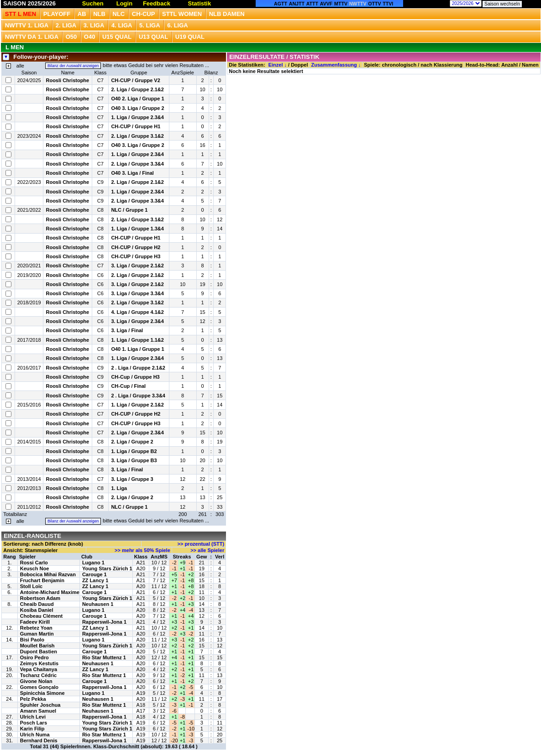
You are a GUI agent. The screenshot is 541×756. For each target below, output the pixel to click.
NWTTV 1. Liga (27, 25)
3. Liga (94, 25)
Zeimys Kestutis (39, 663)
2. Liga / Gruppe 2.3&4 (137, 433)
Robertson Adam (40, 598)
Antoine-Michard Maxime (50, 592)
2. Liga (66, 25)
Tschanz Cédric (39, 675)
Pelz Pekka (33, 699)
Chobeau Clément (42, 616)
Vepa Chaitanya (39, 669)
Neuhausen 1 (98, 604)
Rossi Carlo (34, 563)
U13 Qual (153, 37)
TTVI (388, 4)
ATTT (312, 4)
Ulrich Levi (33, 717)
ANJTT (297, 4)
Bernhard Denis (39, 740)
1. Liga (119, 488)
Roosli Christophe (67, 80)
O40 (90, 37)
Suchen (93, 3)
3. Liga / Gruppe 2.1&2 (137, 266)
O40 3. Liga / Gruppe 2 (137, 108)
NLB (99, 14)
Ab (82, 14)
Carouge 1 (95, 574)
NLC (119, 14)
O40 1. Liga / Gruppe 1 (137, 349)
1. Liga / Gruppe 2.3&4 (137, 117)
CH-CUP (144, 14)
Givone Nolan (36, 681)
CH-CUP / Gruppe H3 (136, 256)
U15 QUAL (117, 37)
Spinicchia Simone (42, 693)
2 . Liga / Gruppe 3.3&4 (138, 396)
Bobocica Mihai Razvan (48, 574)
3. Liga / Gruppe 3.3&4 (137, 293)
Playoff (57, 14)
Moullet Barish (37, 646)
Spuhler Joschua (40, 705)
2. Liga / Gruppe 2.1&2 (137, 89)
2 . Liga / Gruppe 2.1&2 (138, 368)
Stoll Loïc (32, 586)
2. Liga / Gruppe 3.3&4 (137, 164)
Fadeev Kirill (35, 622)
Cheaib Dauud (37, 604)
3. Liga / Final (127, 330)
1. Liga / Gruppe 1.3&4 (137, 229)
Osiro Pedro (34, 657)
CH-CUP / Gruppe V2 (135, 80)
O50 (71, 37)
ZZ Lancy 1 (95, 580)
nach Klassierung (441, 65)
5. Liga (150, 25)
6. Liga (178, 25)
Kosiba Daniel (37, 610)
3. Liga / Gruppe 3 (132, 479)
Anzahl (509, 65)
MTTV (341, 4)
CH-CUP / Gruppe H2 (136, 247)
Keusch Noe (35, 568)
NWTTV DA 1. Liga (32, 37)
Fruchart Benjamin (42, 580)
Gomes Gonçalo (39, 687)
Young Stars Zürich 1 (107, 568)
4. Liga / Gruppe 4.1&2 (137, 312)
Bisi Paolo (32, 640)
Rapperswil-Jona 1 (104, 622)
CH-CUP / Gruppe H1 (136, 126)
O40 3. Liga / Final (132, 173)
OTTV (374, 4)
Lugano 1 (93, 563)
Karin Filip (32, 729)
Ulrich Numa (35, 735)
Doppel (299, 65)
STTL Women (182, 14)
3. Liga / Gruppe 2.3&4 (137, 321)
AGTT (281, 4)
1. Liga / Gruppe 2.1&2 (137, 405)
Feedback (157, 3)
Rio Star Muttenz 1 (104, 657)
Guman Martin (37, 634)
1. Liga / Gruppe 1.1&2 (137, 340)
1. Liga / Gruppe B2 (134, 451)
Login (124, 3)
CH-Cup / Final (128, 386)
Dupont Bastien (39, 652)
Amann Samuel (38, 711)
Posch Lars (34, 723)
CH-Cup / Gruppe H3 (135, 377)
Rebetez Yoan (36, 628)
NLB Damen (227, 14)
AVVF (326, 4)
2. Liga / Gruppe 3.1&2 (137, 136)
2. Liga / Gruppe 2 (132, 442)
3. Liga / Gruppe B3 (134, 460)
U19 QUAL (190, 37)
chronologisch (399, 65)
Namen (530, 65)
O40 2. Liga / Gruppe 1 (137, 99)
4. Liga (122, 25)
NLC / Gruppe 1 (129, 210)
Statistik (200, 3)
